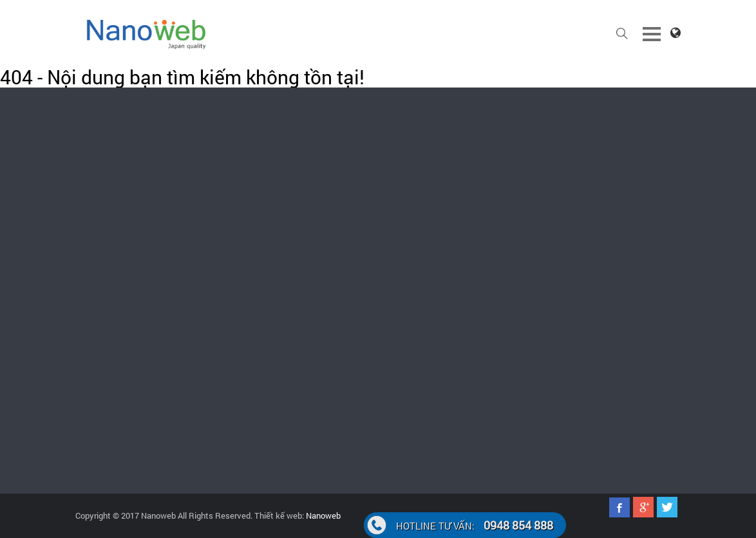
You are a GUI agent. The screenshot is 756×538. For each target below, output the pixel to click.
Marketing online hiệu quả (485, 344)
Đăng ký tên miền (319, 357)
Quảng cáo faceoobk (324, 334)
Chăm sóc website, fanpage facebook (337, 281)
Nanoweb (322, 515)
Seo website (461, 321)
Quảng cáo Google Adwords (337, 311)
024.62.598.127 (620, 151)
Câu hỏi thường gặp (625, 288)
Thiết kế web (462, 298)
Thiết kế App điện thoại (480, 275)
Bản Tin (452, 252)
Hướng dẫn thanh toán (621, 258)
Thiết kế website (317, 252)
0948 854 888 (475, 525)
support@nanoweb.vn (455, 163)
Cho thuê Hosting (318, 380)
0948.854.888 (109, 303)
